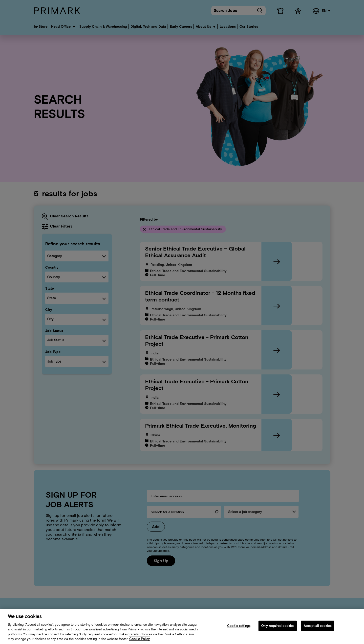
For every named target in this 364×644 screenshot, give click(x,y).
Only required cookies (278, 627)
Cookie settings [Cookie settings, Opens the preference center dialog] (239, 627)
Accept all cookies (317, 627)
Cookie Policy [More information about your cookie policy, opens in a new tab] (139, 640)
